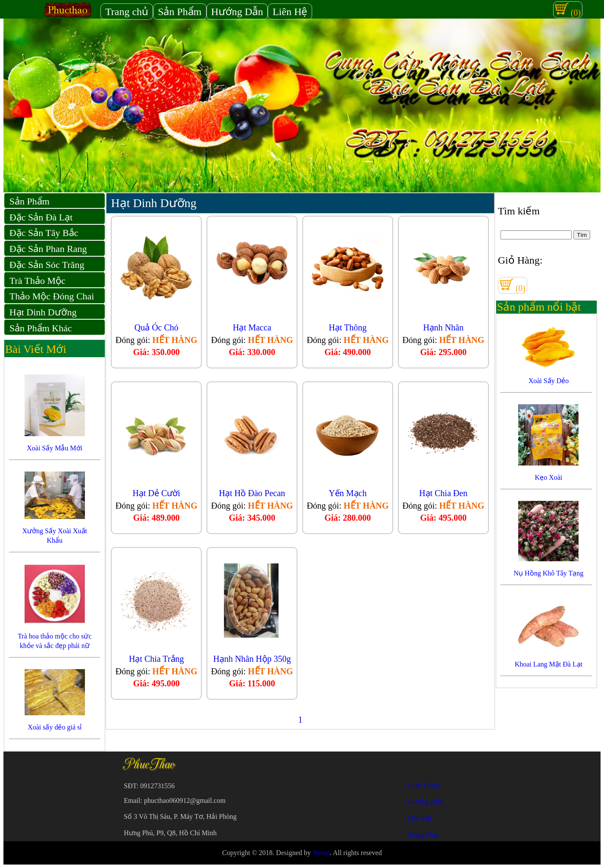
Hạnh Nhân (443, 327)
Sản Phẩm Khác (41, 328)
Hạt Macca (252, 327)
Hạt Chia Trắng (156, 659)
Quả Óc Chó (156, 327)
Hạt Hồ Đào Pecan (252, 493)
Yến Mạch (347, 493)
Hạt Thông (348, 327)
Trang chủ (127, 12)
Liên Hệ (290, 12)
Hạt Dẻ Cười (156, 493)
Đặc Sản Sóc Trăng (47, 265)
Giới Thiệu (424, 785)
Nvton (321, 853)
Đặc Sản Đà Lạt (41, 217)
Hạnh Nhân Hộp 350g (252, 659)
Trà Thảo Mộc (38, 281)
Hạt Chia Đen (443, 493)
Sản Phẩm (180, 12)
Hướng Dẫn (237, 12)
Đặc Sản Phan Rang (48, 249)
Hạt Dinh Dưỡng (43, 312)
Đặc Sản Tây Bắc (44, 233)
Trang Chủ (423, 835)
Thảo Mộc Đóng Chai (52, 296)
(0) (568, 9)
